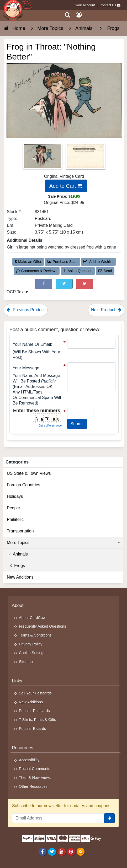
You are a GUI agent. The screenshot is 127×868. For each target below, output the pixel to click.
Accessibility (29, 760)
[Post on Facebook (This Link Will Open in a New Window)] (44, 284)
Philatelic (15, 519)
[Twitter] (52, 852)
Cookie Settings (32, 653)
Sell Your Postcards (35, 693)
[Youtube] (62, 852)
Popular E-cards (32, 729)
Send (105, 271)
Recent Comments (35, 769)
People (13, 508)
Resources (23, 748)
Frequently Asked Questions (43, 626)
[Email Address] (58, 818)
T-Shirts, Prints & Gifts (38, 720)
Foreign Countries (23, 485)
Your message (26, 368)
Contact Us (108, 5)
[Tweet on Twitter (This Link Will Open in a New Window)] (64, 284)
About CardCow (32, 618)
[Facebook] (43, 852)
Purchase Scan (62, 262)
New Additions (20, 577)
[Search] (68, 15)
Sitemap (26, 662)
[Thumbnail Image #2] (86, 158)
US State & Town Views (29, 473)
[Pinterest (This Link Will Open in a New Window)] (84, 284)
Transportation (20, 531)
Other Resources (33, 786)
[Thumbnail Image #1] (43, 158)
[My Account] (79, 15)
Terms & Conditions (35, 635)
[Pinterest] (71, 852)
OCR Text (16, 292)
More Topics (64, 543)
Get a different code (50, 426)
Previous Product (26, 310)
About (18, 605)
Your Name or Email (32, 344)
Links (17, 681)
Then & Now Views (35, 778)
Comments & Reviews (37, 271)
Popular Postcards (34, 711)
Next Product (106, 310)
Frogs (16, 566)
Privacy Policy (31, 644)
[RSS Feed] (80, 852)
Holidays (15, 496)
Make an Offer (28, 262)
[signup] (109, 818)
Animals (17, 554)
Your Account (85, 5)
